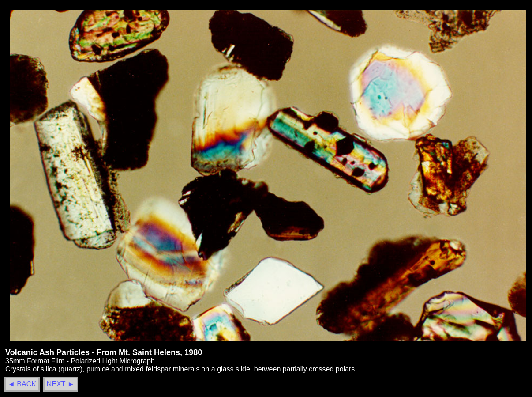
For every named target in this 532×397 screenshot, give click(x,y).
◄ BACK (22, 384)
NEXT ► (61, 384)
